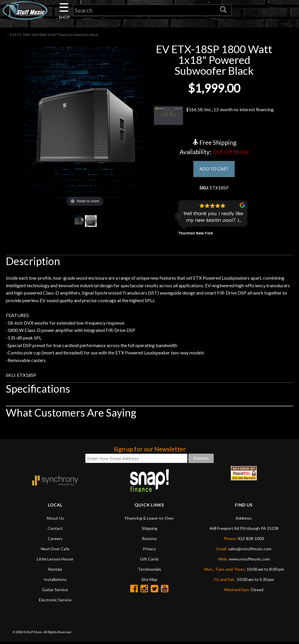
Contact (55, 530)
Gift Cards (149, 561)
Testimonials (149, 571)
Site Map (149, 581)
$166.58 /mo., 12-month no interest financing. (214, 117)
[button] (180, 218)
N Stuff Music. (33, 634)
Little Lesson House (55, 561)
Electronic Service (55, 602)
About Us (55, 520)
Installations (55, 581)
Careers (55, 541)
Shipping (149, 530)
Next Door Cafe (55, 551)
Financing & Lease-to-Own (149, 520)
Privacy (149, 551)
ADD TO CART (214, 170)
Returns (149, 541)
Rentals (55, 571)
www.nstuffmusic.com (249, 561)
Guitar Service (55, 592)
